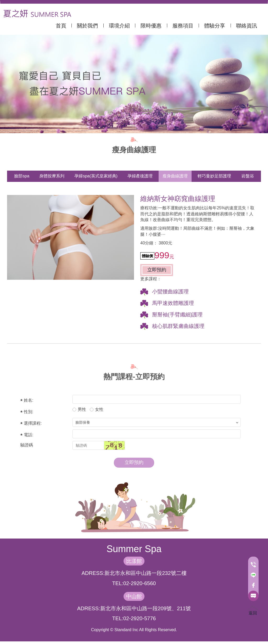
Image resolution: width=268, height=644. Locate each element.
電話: (29, 435)
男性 (79, 409)
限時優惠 (152, 26)
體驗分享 (215, 26)
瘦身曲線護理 (175, 176)
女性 (97, 409)
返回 (253, 611)
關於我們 (88, 26)
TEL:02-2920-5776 (134, 618)
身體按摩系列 (52, 176)
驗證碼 (27, 445)
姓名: (29, 400)
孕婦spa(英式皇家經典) (96, 176)
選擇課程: (33, 423)
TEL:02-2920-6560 (134, 583)
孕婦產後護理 (140, 176)
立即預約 (157, 270)
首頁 (62, 26)
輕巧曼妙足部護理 (214, 176)
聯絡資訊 (247, 26)
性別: (29, 412)
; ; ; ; (157, 422)
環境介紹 (120, 26)
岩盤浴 (248, 176)
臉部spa (22, 176)
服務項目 (184, 26)
